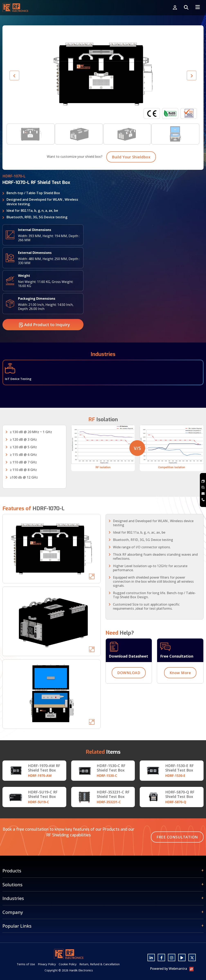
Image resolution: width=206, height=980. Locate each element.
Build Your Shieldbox (131, 167)
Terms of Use (26, 964)
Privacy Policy (47, 964)
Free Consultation (177, 837)
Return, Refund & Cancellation (100, 964)
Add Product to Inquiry (44, 335)
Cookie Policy (68, 964)
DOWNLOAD (129, 683)
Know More (180, 683)
